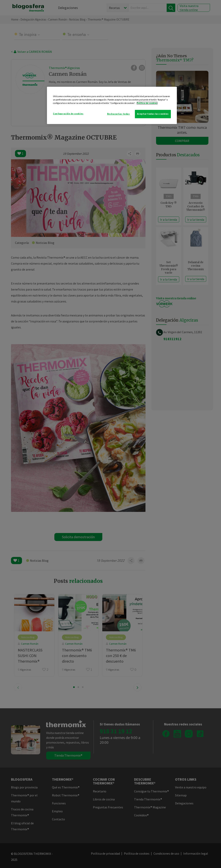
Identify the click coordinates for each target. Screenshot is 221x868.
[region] (112, 105)
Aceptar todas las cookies (153, 114)
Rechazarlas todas (118, 114)
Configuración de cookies (68, 114)
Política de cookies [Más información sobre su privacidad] (147, 103)
